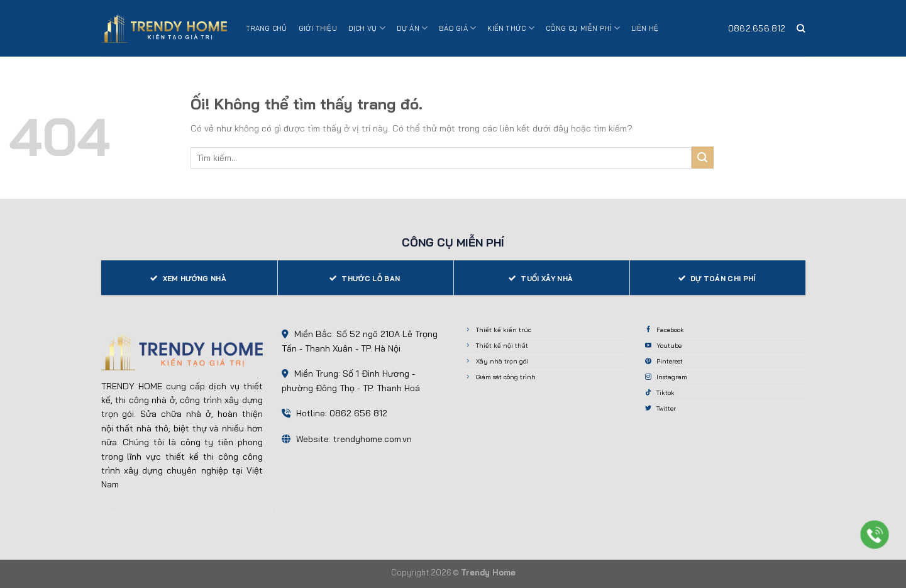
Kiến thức (511, 28)
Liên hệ (645, 28)
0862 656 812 (358, 413)
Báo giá (457, 28)
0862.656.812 (757, 28)
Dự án (412, 28)
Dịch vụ (367, 28)
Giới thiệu (318, 28)
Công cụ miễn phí (583, 28)
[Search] (801, 28)
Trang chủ (267, 28)
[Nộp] (703, 158)
